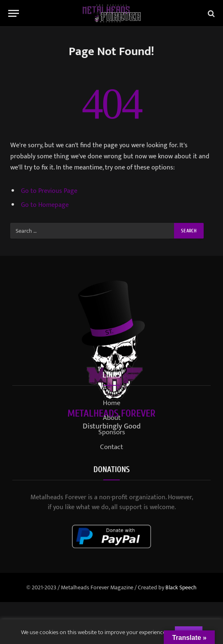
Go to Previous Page (49, 191)
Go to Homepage (45, 205)
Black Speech (181, 587)
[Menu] (14, 13)
